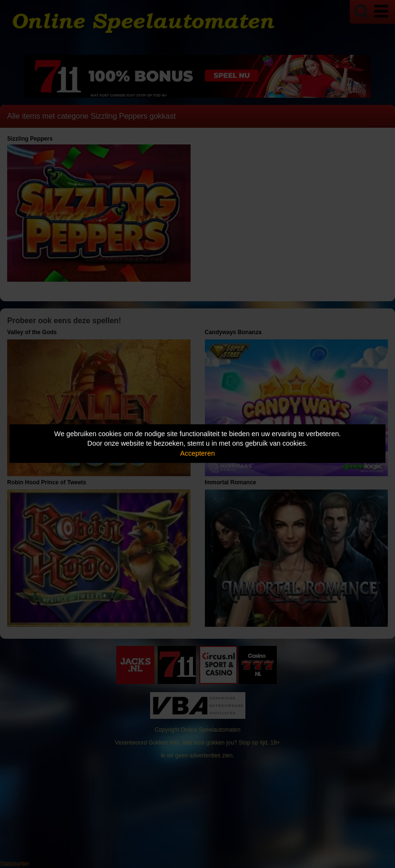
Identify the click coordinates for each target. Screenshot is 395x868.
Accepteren (197, 453)
